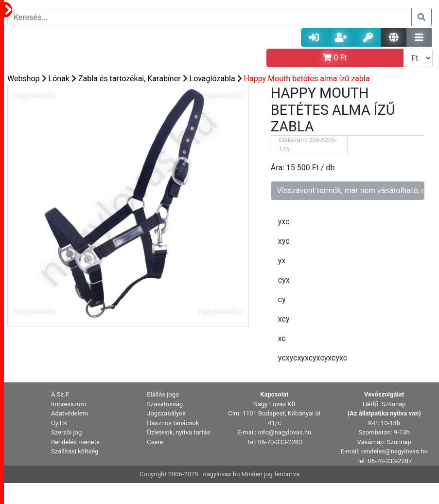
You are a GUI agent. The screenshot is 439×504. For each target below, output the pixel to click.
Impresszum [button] (69, 404)
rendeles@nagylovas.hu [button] (395, 451)
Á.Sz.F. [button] (61, 394)
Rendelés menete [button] (75, 442)
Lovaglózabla (212, 79)
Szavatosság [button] (165, 404)
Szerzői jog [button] (66, 432)
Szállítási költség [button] (75, 451)
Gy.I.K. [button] (60, 423)
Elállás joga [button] (163, 394)
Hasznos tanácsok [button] (173, 423)
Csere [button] (155, 442)
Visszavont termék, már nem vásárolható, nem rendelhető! (351, 190)
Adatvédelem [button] (70, 413)
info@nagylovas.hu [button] (285, 432)
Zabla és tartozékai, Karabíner (130, 79)
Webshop (24, 79)
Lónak (59, 79)
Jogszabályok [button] (166, 413)
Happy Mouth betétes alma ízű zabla (307, 79)
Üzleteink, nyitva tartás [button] (178, 432)
